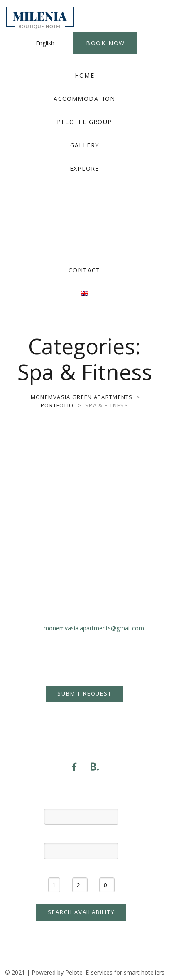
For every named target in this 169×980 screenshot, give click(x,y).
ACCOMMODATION (84, 99)
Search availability (81, 912)
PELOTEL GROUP (84, 122)
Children (107, 870)
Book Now (105, 43)
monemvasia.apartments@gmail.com (94, 628)
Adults (80, 870)
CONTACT (84, 270)
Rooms (54, 870)
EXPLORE (84, 168)
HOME (85, 75)
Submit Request (84, 693)
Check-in (81, 801)
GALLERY (85, 145)
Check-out (81, 835)
